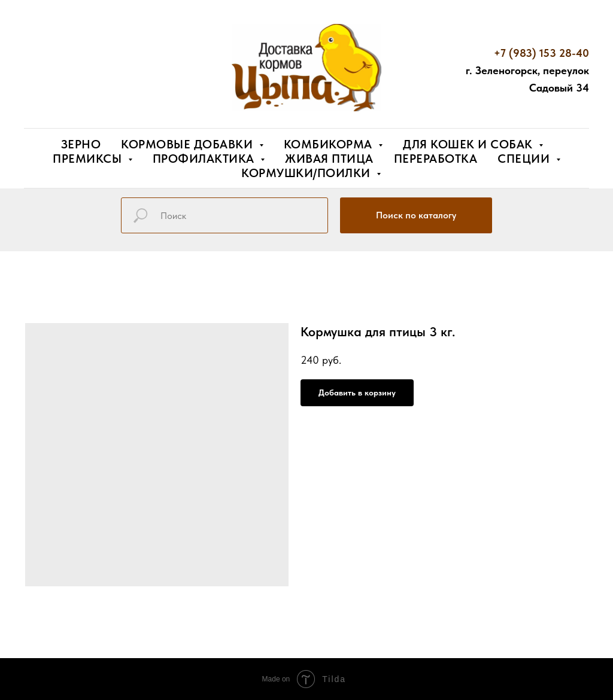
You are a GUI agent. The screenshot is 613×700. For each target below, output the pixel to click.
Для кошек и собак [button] (469, 144)
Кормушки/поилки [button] (307, 173)
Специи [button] (525, 159)
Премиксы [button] (89, 159)
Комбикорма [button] (330, 144)
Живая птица (329, 159)
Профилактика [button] (205, 159)
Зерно (81, 144)
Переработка (436, 159)
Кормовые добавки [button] (189, 144)
